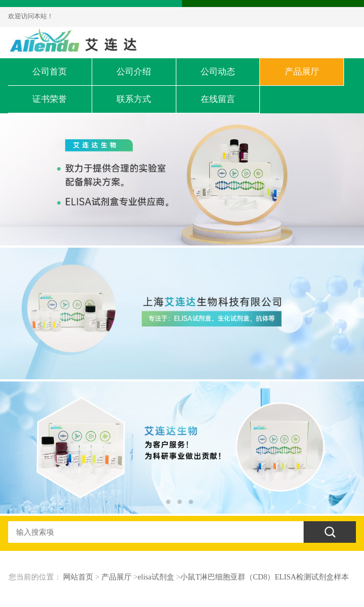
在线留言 (218, 99)
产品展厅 (302, 71)
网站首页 (78, 577)
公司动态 (218, 71)
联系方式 (134, 99)
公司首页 (50, 71)
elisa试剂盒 (156, 577)
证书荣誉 (50, 99)
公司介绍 (134, 71)
